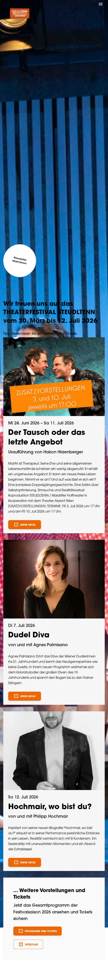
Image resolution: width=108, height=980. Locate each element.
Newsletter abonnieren (19, 261)
